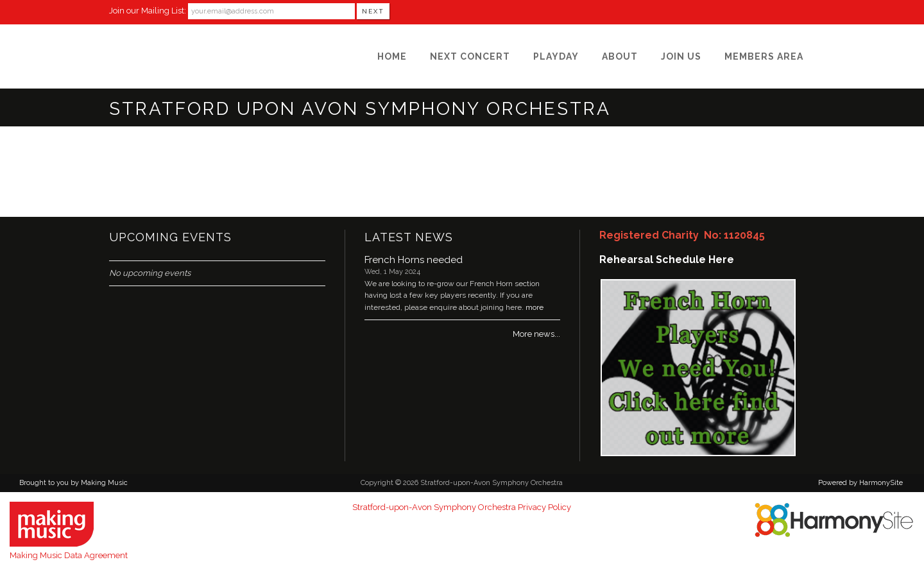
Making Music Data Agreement (69, 555)
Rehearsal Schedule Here (667, 260)
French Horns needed (414, 260)
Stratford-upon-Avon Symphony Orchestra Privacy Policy (462, 507)
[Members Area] (764, 56)
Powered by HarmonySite (860, 483)
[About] (620, 56)
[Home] (392, 56)
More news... (536, 334)
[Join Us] (681, 56)
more (535, 307)
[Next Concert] (470, 56)
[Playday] (556, 56)
